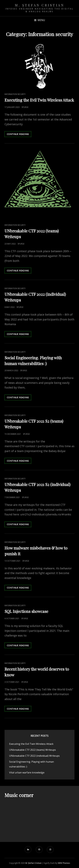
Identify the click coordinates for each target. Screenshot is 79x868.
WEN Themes (64, 863)
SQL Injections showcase (26, 611)
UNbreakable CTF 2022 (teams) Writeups (32, 750)
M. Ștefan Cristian (39, 5)
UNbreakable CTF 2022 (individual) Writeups (34, 756)
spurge (25, 107)
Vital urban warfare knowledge (27, 773)
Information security (15, 94)
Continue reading (19, 135)
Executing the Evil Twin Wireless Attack (39, 100)
